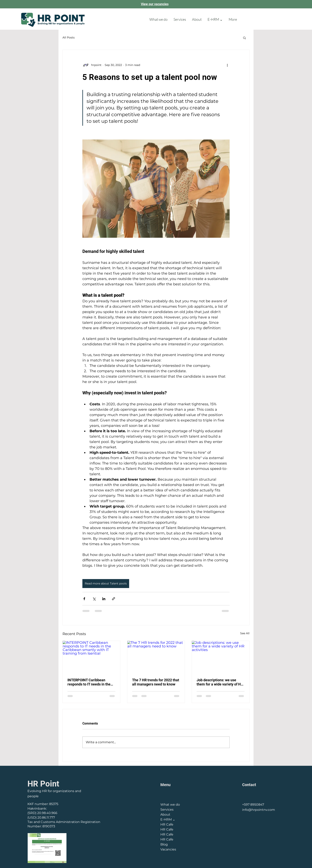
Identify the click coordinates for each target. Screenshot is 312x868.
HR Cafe (167, 824)
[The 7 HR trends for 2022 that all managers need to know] (156, 657)
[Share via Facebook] (84, 599)
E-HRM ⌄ (168, 819)
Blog (164, 844)
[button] (244, 38)
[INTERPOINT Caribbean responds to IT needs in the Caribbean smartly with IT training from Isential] (91, 657)
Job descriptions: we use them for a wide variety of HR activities (220, 682)
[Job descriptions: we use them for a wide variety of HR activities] (221, 657)
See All (245, 633)
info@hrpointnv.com (259, 810)
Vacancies (168, 849)
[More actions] (227, 65)
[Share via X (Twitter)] (94, 599)
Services (167, 810)
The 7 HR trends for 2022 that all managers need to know (156, 682)
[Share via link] (114, 599)
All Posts (69, 37)
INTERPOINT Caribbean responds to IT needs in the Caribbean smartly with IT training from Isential (89, 682)
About (165, 814)
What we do (170, 805)
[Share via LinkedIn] (104, 599)
